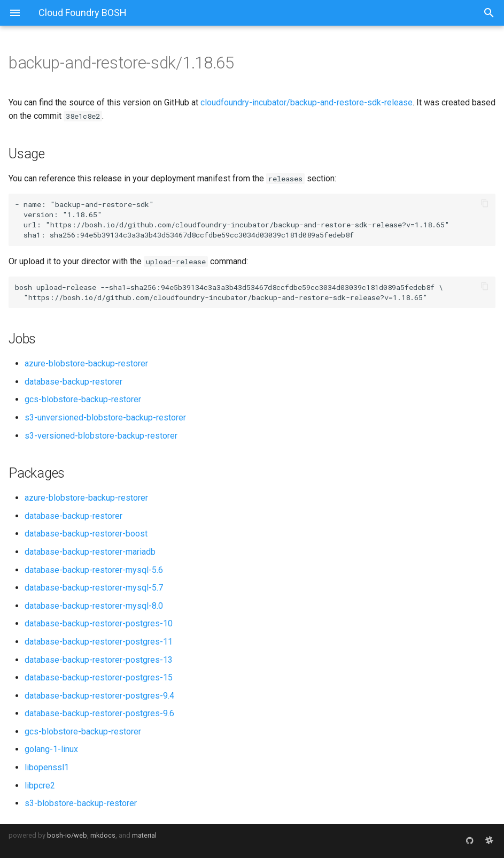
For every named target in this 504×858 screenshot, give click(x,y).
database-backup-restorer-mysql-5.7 (94, 588)
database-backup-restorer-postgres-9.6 (99, 713)
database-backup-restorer (73, 382)
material (144, 835)
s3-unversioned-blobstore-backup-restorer (105, 417)
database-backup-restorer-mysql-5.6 (94, 570)
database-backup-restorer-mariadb (90, 552)
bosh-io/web (67, 835)
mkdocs (103, 835)
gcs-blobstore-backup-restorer (83, 399)
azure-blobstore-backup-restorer (86, 363)
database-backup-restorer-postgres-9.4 (99, 696)
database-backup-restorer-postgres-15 (99, 677)
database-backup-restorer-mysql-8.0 (94, 606)
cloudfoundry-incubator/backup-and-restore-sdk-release (307, 102)
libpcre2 (40, 786)
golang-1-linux (51, 749)
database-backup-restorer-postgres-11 (99, 642)
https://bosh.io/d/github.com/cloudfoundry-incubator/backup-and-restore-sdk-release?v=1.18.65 (247, 225)
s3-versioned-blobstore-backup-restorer (101, 436)
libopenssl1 (47, 767)
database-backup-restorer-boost (86, 534)
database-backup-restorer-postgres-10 (99, 623)
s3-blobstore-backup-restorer (81, 803)
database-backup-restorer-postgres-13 (99, 660)
